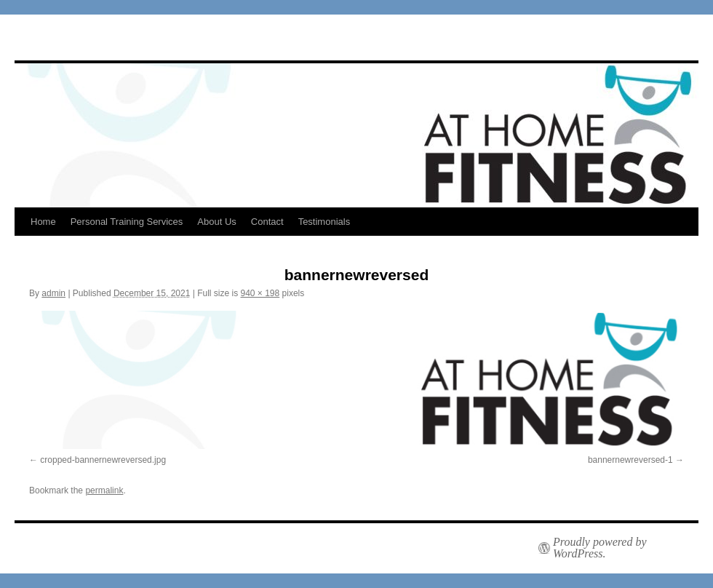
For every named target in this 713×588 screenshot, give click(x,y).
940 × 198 (260, 293)
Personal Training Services (127, 222)
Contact (267, 222)
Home (43, 222)
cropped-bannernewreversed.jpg (103, 460)
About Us (216, 222)
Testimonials (324, 222)
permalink (104, 490)
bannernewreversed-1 (630, 460)
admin (53, 293)
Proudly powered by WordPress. (600, 548)
